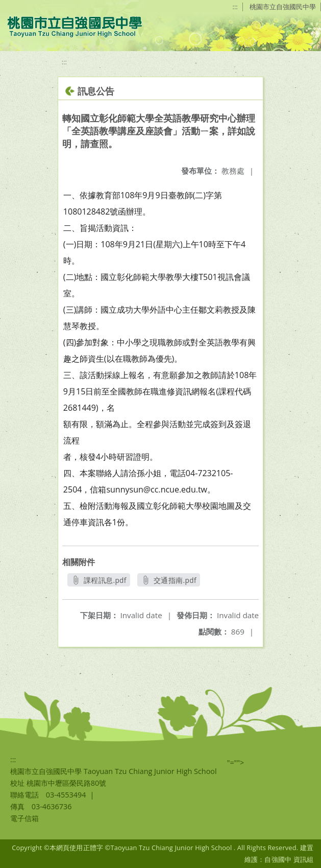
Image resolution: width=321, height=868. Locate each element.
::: (235, 7)
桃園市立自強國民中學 (283, 7)
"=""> (236, 763)
